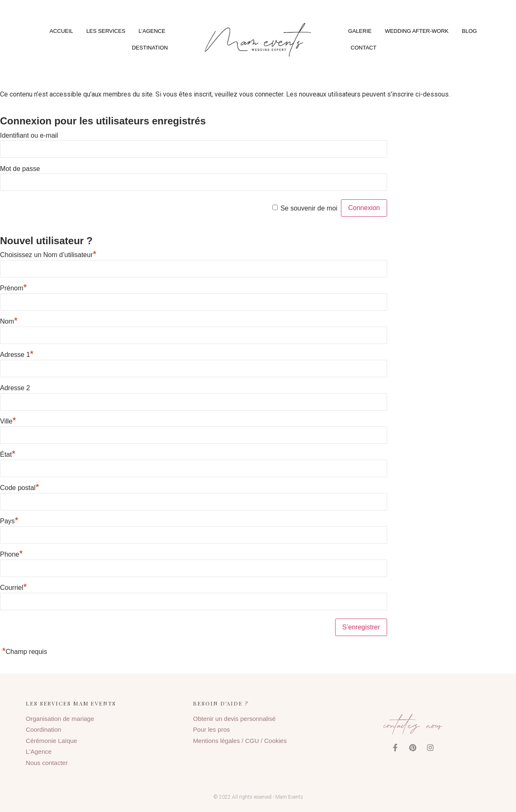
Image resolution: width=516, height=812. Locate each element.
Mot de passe (20, 168)
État (8, 454)
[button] (258, 40)
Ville (8, 421)
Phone (11, 554)
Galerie (360, 31)
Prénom (14, 288)
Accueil (61, 31)
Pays (9, 521)
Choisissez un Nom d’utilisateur (48, 255)
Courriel (14, 588)
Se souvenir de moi (309, 208)
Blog (469, 31)
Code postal (20, 488)
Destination (150, 48)
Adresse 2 (15, 388)
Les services (106, 31)
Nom (9, 321)
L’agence (152, 31)
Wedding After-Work (417, 31)
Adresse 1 (17, 355)
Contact (363, 48)
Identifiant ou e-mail (29, 135)
